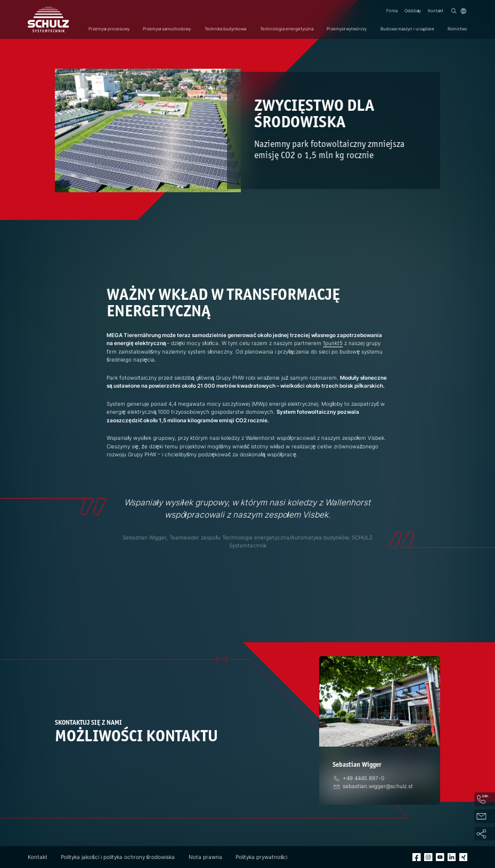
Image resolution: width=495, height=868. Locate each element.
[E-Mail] (374, 786)
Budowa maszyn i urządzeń (407, 29)
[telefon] (359, 778)
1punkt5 (333, 343)
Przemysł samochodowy (167, 29)
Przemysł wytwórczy (347, 29)
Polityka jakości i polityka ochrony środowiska (117, 857)
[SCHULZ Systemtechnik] (48, 20)
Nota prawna (205, 857)
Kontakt (436, 11)
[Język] (463, 11)
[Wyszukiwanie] (454, 11)
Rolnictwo (457, 29)
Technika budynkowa (225, 29)
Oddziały (413, 11)
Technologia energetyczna (287, 29)
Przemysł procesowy (109, 29)
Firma (392, 11)
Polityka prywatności (261, 857)
